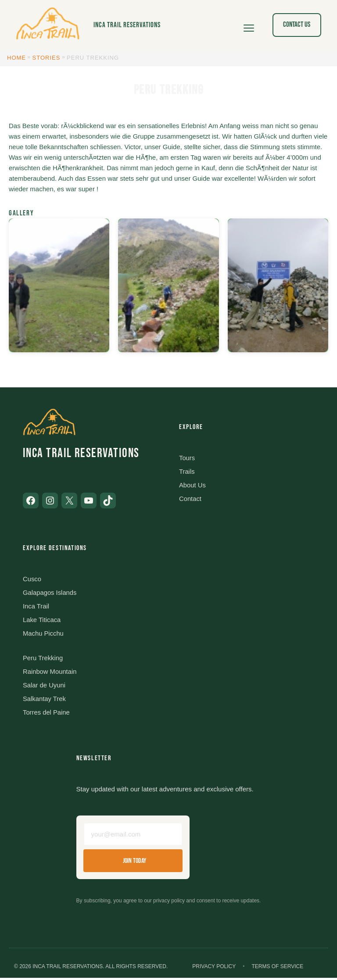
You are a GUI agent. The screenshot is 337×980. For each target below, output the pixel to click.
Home (16, 58)
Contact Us (297, 25)
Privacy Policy (214, 969)
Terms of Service (277, 969)
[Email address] (133, 837)
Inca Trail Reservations (127, 25)
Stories (47, 58)
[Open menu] (249, 25)
